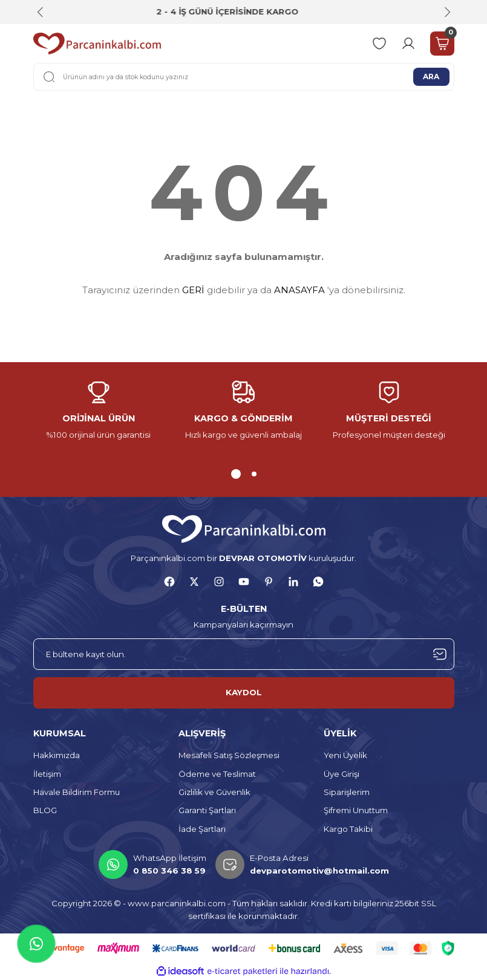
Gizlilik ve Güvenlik (214, 792)
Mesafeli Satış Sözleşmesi (229, 755)
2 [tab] (254, 474)
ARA (431, 76)
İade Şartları (202, 829)
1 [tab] (236, 474)
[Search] (244, 77)
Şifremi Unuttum (356, 810)
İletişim (47, 774)
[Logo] (97, 44)
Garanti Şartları (207, 810)
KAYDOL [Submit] (244, 692)
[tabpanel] (99, 411)
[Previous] (41, 12)
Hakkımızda (57, 755)
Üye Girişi (342, 774)
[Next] (447, 12)
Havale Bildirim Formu (77, 792)
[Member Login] (408, 44)
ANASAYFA (299, 290)
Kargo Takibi (348, 829)
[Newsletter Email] (244, 654)
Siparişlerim (347, 792)
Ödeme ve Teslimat (217, 774)
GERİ (193, 290)
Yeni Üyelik (345, 755)
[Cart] (442, 44)
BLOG (45, 810)
